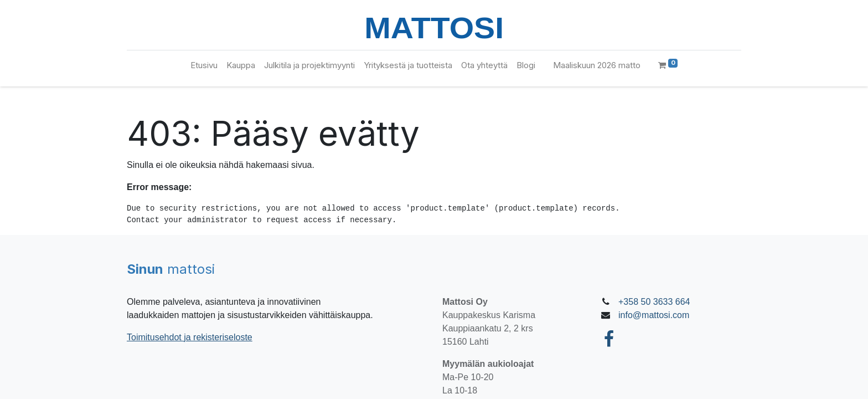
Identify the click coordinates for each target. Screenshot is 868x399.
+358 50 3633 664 (654, 302)
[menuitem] (204, 66)
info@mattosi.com (654, 315)
